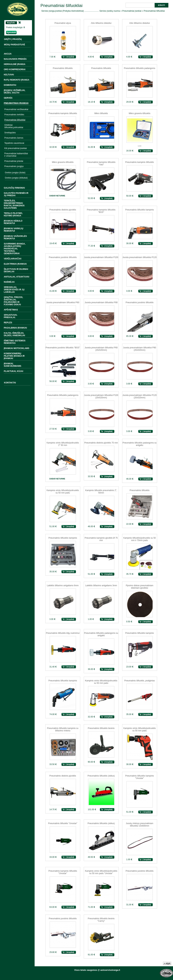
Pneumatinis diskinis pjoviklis (63, 210)
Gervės (8, 98)
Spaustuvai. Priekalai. (11, 316)
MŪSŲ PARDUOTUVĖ (15, 45)
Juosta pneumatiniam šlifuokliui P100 (101, 257)
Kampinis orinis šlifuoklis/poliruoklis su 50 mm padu (63, 492)
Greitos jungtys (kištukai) (16, 178)
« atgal (167, 963)
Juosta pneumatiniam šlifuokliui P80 (101, 302)
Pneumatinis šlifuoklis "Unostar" (63, 823)
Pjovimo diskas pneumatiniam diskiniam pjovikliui (140, 587)
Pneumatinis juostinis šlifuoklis (63, 257)
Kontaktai (10, 383)
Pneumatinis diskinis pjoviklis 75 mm (101, 443)
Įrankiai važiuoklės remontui (15, 237)
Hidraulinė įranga (15, 64)
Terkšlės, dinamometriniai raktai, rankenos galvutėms (14, 204)
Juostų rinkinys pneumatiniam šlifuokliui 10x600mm (140, 825)
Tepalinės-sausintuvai (14, 143)
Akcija (8, 54)
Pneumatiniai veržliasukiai (16, 109)
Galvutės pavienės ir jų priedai (16, 194)
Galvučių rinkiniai (14, 188)
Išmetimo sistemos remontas (15, 342)
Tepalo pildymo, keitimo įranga (13, 214)
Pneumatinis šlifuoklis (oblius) (101, 776)
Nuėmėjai (9, 282)
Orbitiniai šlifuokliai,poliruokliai (14, 126)
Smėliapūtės (10, 133)
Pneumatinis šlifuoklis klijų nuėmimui (63, 633)
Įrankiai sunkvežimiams (13, 365)
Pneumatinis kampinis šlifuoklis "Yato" (101, 163)
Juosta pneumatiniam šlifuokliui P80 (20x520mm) (140, 349)
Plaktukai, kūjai (13, 371)
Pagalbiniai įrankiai (15, 328)
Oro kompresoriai (15, 69)
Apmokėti (11, 32)
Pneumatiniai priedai (14, 161)
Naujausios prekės (15, 59)
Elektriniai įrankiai (15, 264)
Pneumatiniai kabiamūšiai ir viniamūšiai (16, 155)
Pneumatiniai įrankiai (16, 103)
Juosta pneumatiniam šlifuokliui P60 (63, 302)
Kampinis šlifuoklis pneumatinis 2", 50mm (101, 492)
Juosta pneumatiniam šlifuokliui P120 (140, 257)
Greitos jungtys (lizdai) (15, 173)
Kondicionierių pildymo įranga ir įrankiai (14, 356)
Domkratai (10, 85)
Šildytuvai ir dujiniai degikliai (16, 270)
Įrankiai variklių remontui (13, 230)
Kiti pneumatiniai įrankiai (15, 148)
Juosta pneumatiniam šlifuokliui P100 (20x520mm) (101, 396)
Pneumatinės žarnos (14, 138)
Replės (8, 323)
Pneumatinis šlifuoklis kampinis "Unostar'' (140, 777)
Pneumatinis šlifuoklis (63, 68)
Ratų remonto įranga (17, 80)
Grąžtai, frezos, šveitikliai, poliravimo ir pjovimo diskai (13, 301)
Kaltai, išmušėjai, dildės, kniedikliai (14, 334)
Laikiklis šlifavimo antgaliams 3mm (101, 585)
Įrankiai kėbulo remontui (13, 222)
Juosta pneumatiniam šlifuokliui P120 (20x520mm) (140, 396)
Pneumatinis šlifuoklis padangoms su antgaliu (140, 444)
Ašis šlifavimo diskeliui (101, 23)
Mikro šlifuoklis (101, 113)
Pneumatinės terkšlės (14, 115)
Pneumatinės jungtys (14, 166)
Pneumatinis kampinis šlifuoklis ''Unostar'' (63, 872)
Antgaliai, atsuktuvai (17, 277)
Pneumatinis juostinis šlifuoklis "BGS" (63, 348)
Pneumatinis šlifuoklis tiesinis (101, 728)
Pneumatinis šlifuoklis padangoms (140, 68)
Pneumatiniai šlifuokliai (15, 120)
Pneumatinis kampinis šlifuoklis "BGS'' (101, 211)
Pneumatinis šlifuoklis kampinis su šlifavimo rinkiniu (63, 729)
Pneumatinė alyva (63, 23)
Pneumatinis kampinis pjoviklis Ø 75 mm (101, 539)
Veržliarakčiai (13, 259)
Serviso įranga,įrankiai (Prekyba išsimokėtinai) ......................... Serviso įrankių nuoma (81, 11)
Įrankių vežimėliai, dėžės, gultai (15, 92)
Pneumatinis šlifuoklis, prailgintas (140, 681)
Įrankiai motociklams (17, 348)
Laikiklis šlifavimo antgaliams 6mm (63, 585)
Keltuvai (9, 75)
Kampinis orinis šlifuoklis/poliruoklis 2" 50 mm (63, 444)
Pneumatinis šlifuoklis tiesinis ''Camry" (101, 920)
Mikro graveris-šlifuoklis (140, 113)
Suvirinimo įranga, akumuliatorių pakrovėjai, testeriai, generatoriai (15, 249)
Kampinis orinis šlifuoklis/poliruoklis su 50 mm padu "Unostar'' (101, 872)
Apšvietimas (11, 310)
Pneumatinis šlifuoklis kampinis (140, 210)
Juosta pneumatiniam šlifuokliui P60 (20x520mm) (101, 349)
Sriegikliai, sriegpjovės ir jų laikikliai (14, 290)
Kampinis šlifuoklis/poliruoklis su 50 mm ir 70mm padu (140, 539)
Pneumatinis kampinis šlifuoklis (63, 113)
